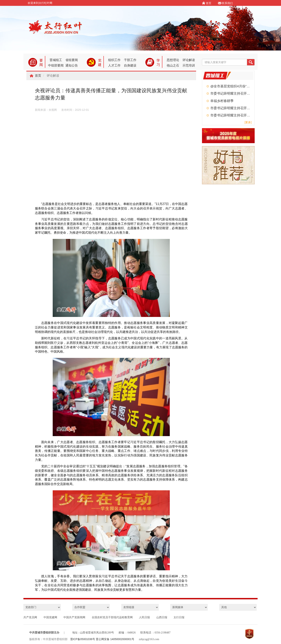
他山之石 (173, 65)
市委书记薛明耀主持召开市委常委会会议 (240, 94)
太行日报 (179, 617)
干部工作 (130, 60)
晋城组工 (56, 60)
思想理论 (173, 60)
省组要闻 (72, 60)
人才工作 (114, 65)
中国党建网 (50, 617)
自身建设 (130, 65)
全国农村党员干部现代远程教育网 (112, 617)
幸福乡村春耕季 (222, 101)
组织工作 (114, 60)
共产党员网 (30, 617)
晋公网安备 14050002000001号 (115, 639)
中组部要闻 (56, 65)
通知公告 (72, 65)
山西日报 (162, 617)
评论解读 (189, 60)
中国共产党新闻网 (74, 617)
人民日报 (144, 617)
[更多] (248, 122)
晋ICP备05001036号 (83, 639)
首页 (38, 76)
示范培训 (189, 65)
